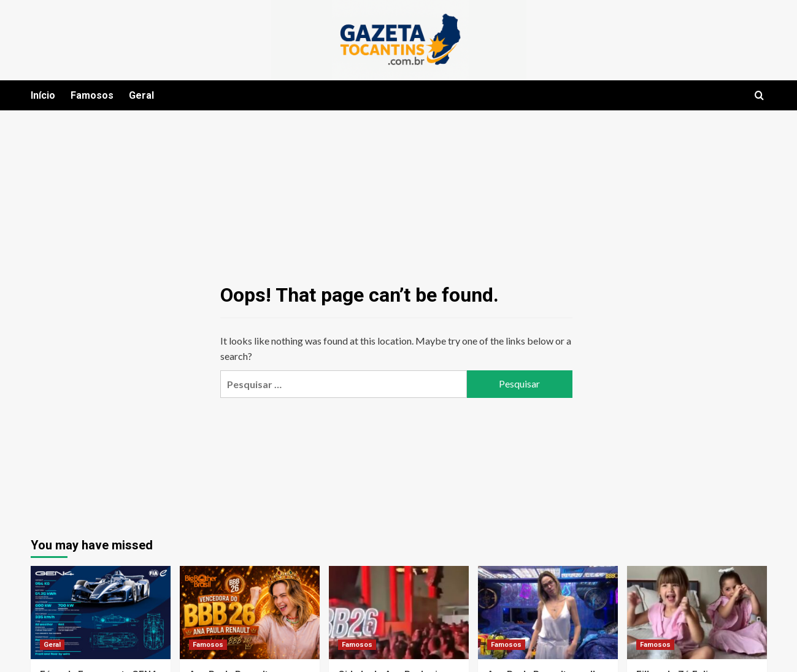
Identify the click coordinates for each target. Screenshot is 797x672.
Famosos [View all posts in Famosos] (208, 645)
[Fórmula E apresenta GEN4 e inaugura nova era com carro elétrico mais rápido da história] (101, 613)
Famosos (92, 95)
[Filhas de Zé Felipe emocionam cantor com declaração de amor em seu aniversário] (697, 613)
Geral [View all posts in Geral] (52, 645)
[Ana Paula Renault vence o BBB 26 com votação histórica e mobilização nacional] (250, 613)
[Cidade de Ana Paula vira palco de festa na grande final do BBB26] (399, 613)
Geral (141, 95)
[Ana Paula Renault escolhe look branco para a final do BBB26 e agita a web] (548, 613)
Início (43, 95)
